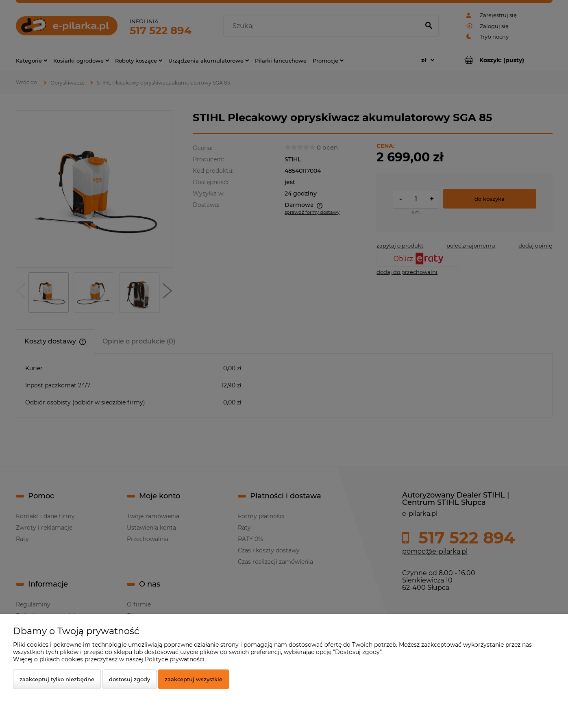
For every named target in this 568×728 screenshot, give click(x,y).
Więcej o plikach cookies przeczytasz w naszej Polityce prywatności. (109, 659)
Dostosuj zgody (129, 679)
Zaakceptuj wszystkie (194, 679)
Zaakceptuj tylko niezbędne (57, 679)
